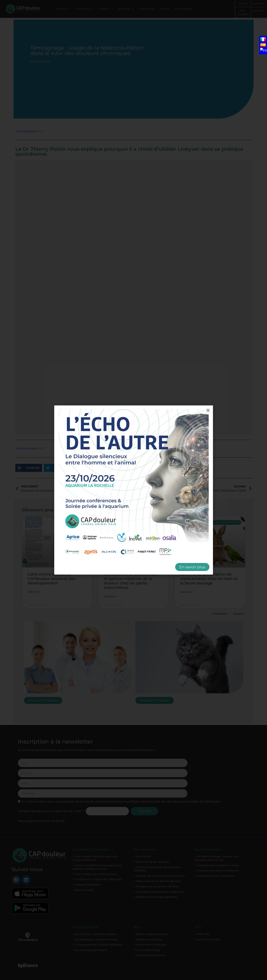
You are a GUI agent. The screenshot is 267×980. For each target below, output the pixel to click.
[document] (133, 490)
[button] (208, 410)
